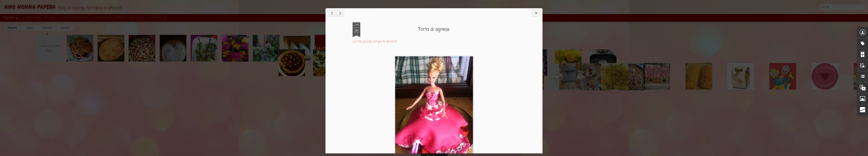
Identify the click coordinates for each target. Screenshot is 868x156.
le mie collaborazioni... (75, 18)
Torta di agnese (434, 29)
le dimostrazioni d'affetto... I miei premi (118, 18)
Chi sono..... (51, 18)
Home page (33, 18)
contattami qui (157, 18)
